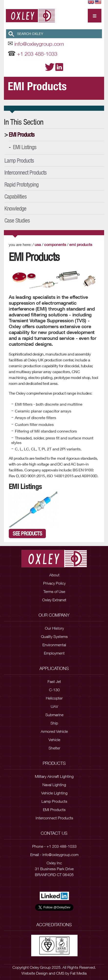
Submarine (54, 715)
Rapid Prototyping (21, 184)
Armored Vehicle (54, 731)
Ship (54, 723)
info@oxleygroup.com (39, 44)
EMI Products (22, 134)
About (54, 575)
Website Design (35, 973)
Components (55, 244)
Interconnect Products (25, 172)
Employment (54, 653)
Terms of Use (54, 591)
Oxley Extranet (54, 600)
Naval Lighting (54, 785)
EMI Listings (25, 147)
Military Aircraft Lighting (54, 776)
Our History (54, 628)
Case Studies (17, 220)
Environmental (54, 645)
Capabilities (15, 196)
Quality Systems (54, 636)
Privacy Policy (54, 583)
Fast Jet (54, 681)
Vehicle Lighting (54, 793)
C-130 (54, 690)
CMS (60, 973)
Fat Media (78, 973)
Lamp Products (19, 160)
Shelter (54, 748)
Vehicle (54, 740)
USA (38, 244)
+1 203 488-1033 (37, 54)
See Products (27, 534)
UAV (54, 706)
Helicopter (54, 698)
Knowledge (15, 208)
